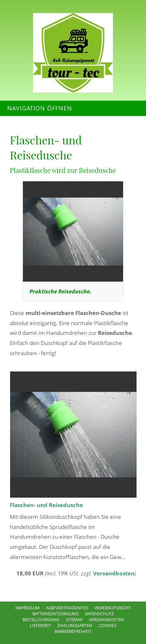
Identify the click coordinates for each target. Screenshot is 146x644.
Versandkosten (114, 573)
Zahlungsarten (75, 625)
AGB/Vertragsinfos (67, 608)
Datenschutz (99, 614)
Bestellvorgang (41, 619)
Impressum (27, 608)
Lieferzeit (40, 625)
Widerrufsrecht (113, 608)
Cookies (107, 625)
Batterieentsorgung (55, 614)
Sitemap (74, 619)
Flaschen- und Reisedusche (46, 505)
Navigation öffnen (40, 108)
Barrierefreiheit (73, 631)
